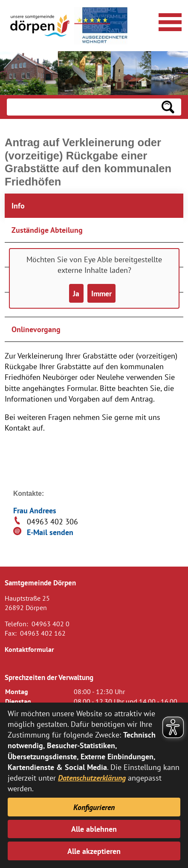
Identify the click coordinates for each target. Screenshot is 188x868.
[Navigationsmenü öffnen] (169, 21)
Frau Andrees (35, 511)
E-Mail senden (50, 532)
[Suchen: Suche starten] (168, 107)
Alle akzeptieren (94, 851)
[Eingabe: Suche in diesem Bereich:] (81, 107)
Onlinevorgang (36, 329)
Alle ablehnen (94, 829)
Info (18, 206)
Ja (76, 294)
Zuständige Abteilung (47, 230)
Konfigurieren (94, 807)
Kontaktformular (29, 649)
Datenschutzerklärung (92, 778)
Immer (101, 294)
